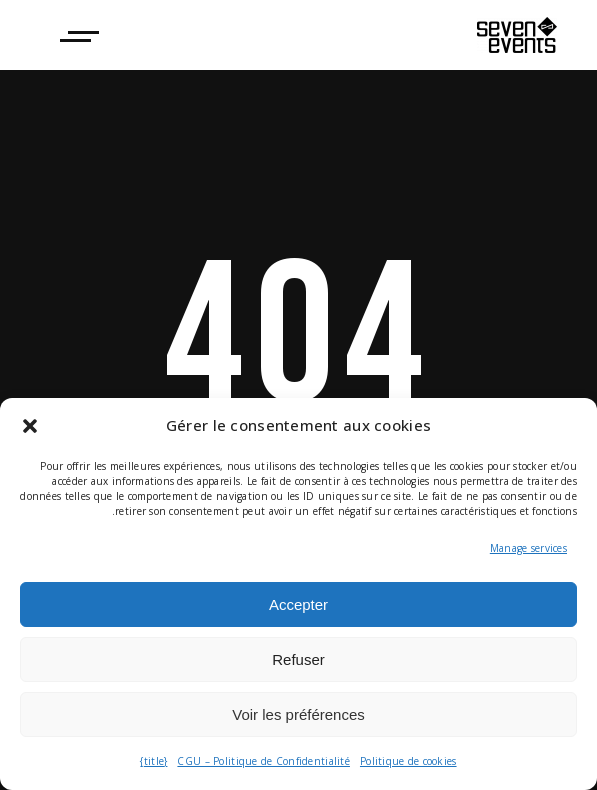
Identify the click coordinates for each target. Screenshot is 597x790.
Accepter (298, 604)
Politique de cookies (408, 761)
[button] (30, 426)
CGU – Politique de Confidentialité (263, 761)
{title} (153, 761)
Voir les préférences (298, 714)
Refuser (298, 659)
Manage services (528, 548)
